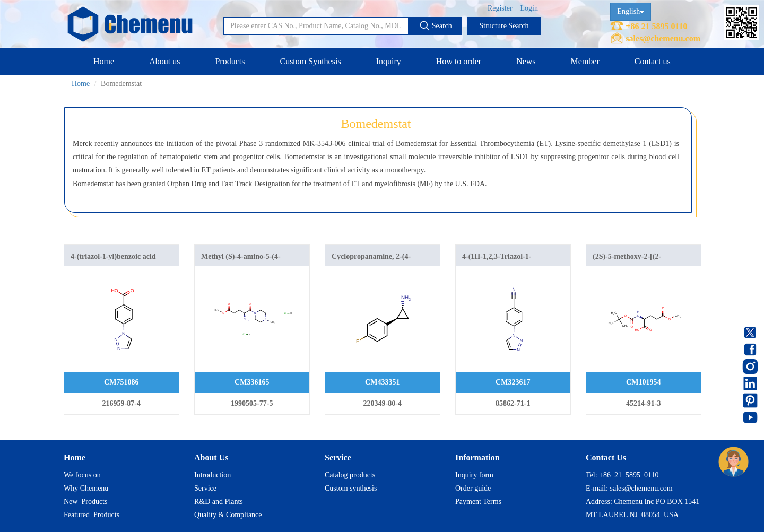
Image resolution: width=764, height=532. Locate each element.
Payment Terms (478, 502)
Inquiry (389, 61)
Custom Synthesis (310, 61)
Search (436, 25)
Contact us (653, 61)
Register (500, 8)
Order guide (473, 488)
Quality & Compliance (228, 515)
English (631, 11)
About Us (211, 457)
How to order (459, 61)
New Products (85, 502)
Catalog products (350, 475)
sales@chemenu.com (663, 38)
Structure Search (504, 26)
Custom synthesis (351, 488)
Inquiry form (474, 475)
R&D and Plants (219, 502)
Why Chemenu (86, 488)
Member (585, 61)
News (526, 61)
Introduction (212, 475)
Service (205, 488)
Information (477, 457)
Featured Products (92, 515)
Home (104, 61)
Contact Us (606, 457)
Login (529, 8)
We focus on (82, 475)
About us (164, 61)
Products (230, 61)
